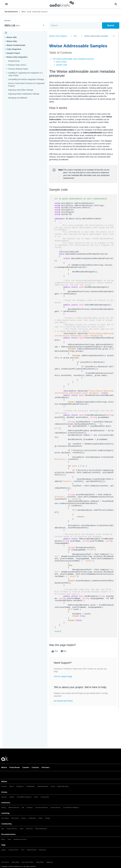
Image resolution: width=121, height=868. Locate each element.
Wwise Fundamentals (16, 45)
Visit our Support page (64, 681)
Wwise (4, 781)
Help (3, 845)
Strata (4, 792)
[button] (6, 4)
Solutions (6, 803)
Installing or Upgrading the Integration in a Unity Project (25, 74)
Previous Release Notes (18, 69)
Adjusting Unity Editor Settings (21, 90)
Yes (56, 656)
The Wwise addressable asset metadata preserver (74, 59)
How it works (62, 62)
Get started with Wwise (64, 705)
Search (111, 25)
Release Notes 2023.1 (17, 65)
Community (6, 824)
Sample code (63, 65)
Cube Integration (14, 49)
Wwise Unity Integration (17, 57)
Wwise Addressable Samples (96, 36)
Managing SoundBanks (18, 98)
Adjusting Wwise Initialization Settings (24, 94)
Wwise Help (12, 41)
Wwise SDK (12, 37)
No (65, 656)
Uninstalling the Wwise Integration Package (26, 79)
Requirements (14, 61)
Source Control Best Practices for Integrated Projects (26, 85)
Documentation (11, 12)
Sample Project (13, 53)
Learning (5, 813)
